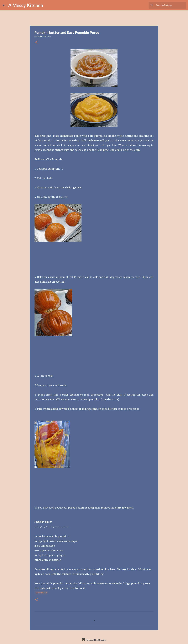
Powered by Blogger (94, 640)
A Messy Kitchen (26, 5)
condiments (41, 593)
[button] (36, 42)
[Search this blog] (170, 5)
